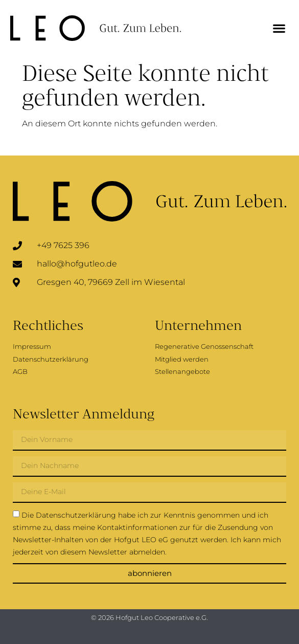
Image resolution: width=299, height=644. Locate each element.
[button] (279, 28)
